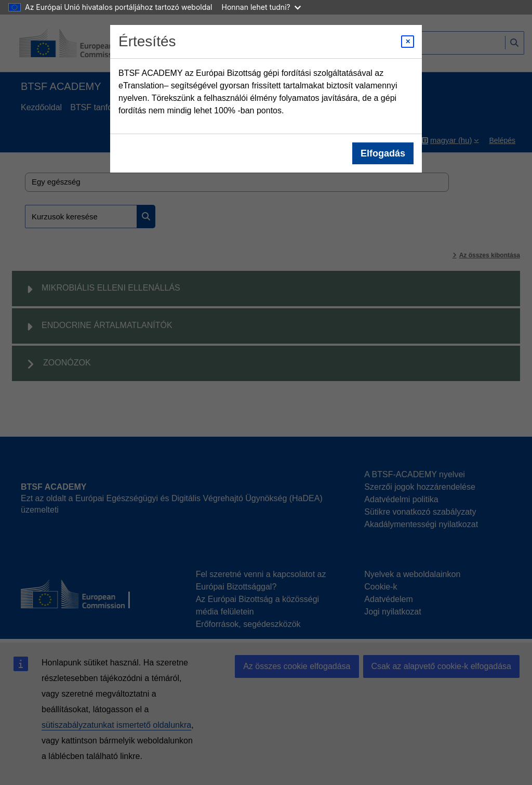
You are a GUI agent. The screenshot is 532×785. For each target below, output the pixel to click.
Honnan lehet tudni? (261, 7)
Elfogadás (383, 153)
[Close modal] (408, 42)
